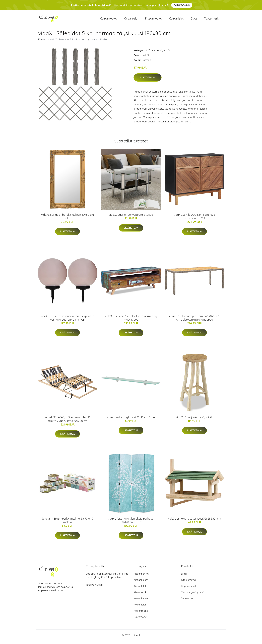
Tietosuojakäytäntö (193, 595)
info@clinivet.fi (94, 588)
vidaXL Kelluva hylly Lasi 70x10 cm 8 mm (131, 420)
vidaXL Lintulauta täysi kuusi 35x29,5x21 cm (194, 522)
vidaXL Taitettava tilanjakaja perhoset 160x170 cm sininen (131, 523)
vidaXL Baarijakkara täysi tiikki (195, 420)
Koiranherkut (141, 601)
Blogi (194, 20)
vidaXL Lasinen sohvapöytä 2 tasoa (131, 218)
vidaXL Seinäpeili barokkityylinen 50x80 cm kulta (68, 219)
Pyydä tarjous (182, 5)
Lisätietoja (148, 80)
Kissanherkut (141, 577)
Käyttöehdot (188, 589)
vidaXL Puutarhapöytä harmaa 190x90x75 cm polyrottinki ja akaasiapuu (194, 321)
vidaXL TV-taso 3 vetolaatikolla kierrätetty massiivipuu (131, 321)
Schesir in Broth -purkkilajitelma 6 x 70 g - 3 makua (68, 523)
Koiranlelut (176, 20)
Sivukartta (187, 601)
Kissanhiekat (141, 583)
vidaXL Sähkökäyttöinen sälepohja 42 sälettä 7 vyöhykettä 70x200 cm (68, 422)
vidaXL (167, 53)
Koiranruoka (108, 20)
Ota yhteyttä (188, 583)
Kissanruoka (154, 20)
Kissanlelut (131, 20)
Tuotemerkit (212, 20)
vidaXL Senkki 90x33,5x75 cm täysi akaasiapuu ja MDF (194, 219)
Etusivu (42, 42)
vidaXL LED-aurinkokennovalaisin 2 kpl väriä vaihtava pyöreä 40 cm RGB (68, 321)
